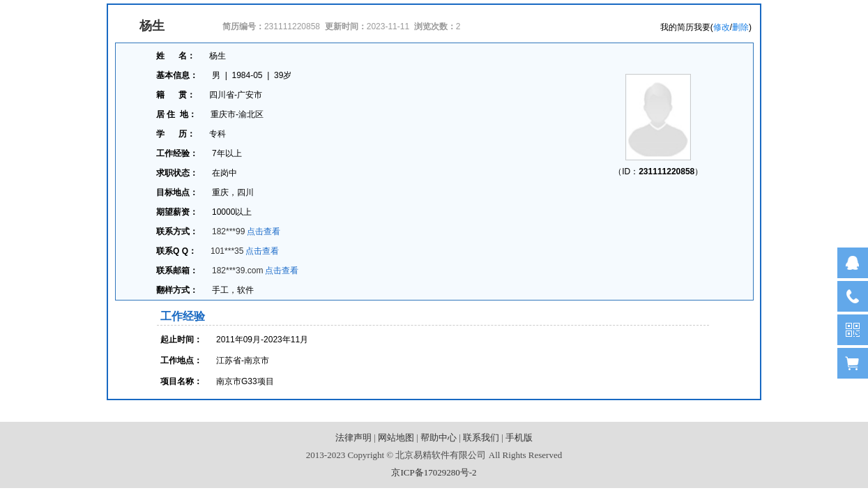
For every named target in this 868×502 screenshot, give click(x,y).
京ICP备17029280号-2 (434, 472)
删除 (740, 27)
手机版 (519, 438)
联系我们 (481, 438)
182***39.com (237, 271)
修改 (722, 27)
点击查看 (264, 231)
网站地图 (396, 438)
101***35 (227, 251)
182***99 (228, 231)
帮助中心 (439, 438)
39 (279, 75)
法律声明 (353, 438)
